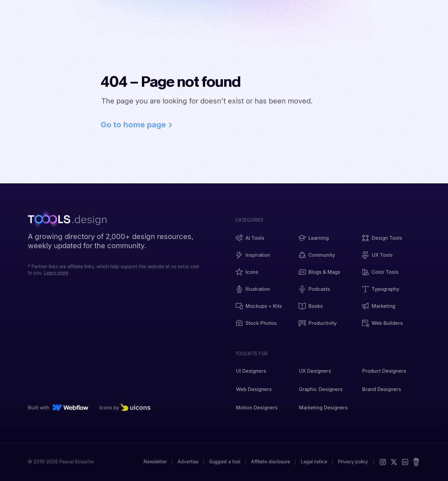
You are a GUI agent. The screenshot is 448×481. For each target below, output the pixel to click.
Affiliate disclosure (271, 462)
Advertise (188, 462)
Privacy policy (353, 462)
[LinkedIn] (405, 462)
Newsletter (155, 462)
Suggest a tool (225, 462)
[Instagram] (383, 462)
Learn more (56, 273)
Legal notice (314, 462)
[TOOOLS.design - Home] (70, 220)
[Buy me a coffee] (416, 462)
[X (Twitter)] (394, 462)
